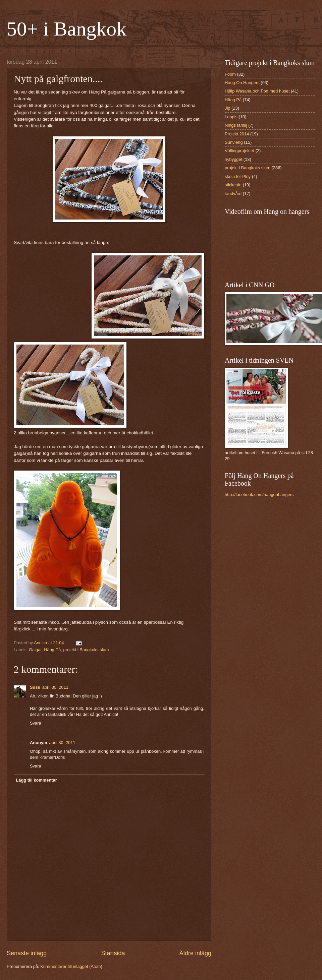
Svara (36, 723)
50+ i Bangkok (67, 29)
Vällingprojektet (239, 151)
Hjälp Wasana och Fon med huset (257, 91)
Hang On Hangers (242, 83)
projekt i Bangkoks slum (86, 650)
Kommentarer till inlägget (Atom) (71, 966)
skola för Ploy (238, 176)
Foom (230, 74)
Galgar (35, 650)
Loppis (231, 117)
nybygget (233, 159)
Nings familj (236, 125)
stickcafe (233, 185)
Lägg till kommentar (36, 780)
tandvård (233, 194)
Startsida (113, 953)
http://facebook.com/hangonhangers (259, 495)
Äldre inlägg (195, 953)
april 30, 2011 (55, 687)
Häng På (52, 650)
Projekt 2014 (237, 134)
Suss (35, 687)
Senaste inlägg (27, 953)
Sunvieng (234, 142)
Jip (227, 108)
